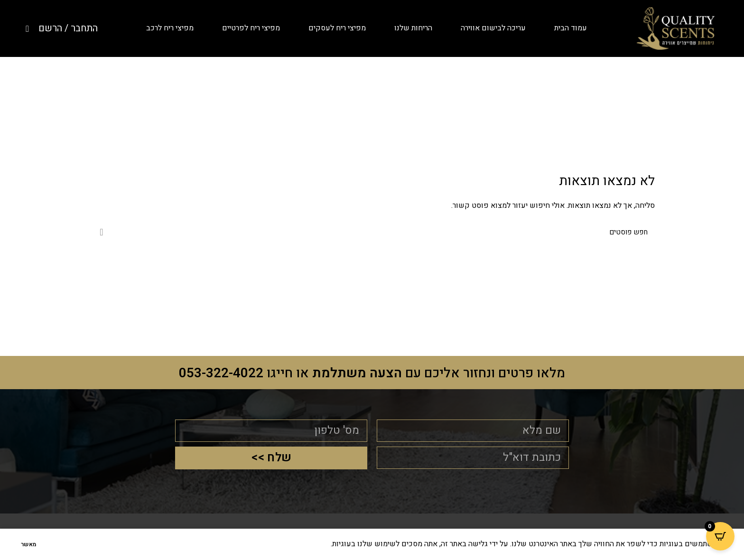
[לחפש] (372, 232)
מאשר (28, 544)
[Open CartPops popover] (720, 536)
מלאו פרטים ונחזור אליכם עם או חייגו (372, 373)
